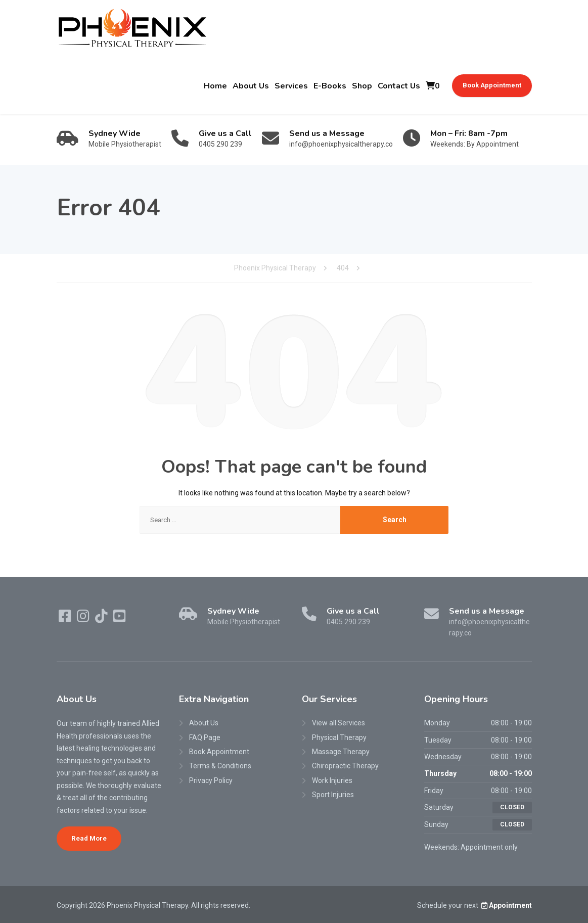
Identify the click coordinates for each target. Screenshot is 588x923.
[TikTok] (102, 619)
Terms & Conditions (220, 766)
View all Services (338, 723)
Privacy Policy (211, 780)
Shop (362, 86)
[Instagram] (84, 619)
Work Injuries (332, 780)
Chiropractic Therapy (345, 766)
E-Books (330, 86)
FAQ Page (205, 737)
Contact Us (399, 86)
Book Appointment (492, 85)
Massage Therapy (341, 752)
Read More (89, 838)
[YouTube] (120, 619)
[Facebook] (66, 619)
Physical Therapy (339, 737)
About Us (251, 86)
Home (215, 86)
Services (291, 86)
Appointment (506, 905)
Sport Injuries (333, 795)
